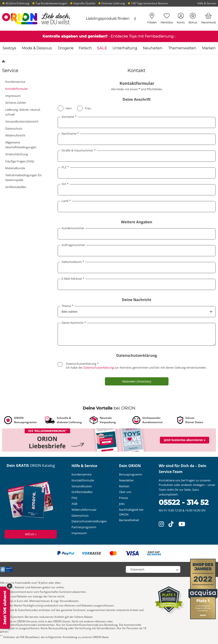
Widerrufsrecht (15, 135)
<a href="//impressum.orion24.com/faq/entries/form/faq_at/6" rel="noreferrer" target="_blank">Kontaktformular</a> (136, 235)
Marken (209, 48)
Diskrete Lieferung (111, 3)
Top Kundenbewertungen (50, 3)
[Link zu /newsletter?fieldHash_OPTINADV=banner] (109, 440)
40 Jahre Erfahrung (16, 3)
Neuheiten (153, 48)
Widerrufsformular (84, 510)
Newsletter (126, 480)
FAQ (74, 498)
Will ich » (31, 534)
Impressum (13, 96)
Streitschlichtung (17, 154)
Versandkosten (82, 486)
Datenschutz (14, 128)
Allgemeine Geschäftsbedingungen (21, 145)
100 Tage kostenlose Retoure (148, 3)
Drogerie (66, 48)
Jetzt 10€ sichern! (5, 608)
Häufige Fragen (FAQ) (20, 161)
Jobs (122, 504)
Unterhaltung (125, 48)
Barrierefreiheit (129, 520)
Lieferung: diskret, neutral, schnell (23, 112)
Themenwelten (182, 48)
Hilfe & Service (207, 3)
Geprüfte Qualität (83, 3)
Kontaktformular (17, 89)
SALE (102, 48)
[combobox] (107, 19)
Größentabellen (16, 187)
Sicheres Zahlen (16, 103)
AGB (74, 504)
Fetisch (85, 48)
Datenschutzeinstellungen (89, 521)
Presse (123, 498)
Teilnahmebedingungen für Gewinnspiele (24, 177)
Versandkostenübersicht (22, 121)
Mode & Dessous (37, 48)
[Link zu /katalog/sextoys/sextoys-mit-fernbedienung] (109, 36)
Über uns (125, 492)
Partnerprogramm (84, 527)
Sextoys (9, 48)
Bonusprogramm (131, 474)
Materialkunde (15, 168)
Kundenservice (15, 82)
